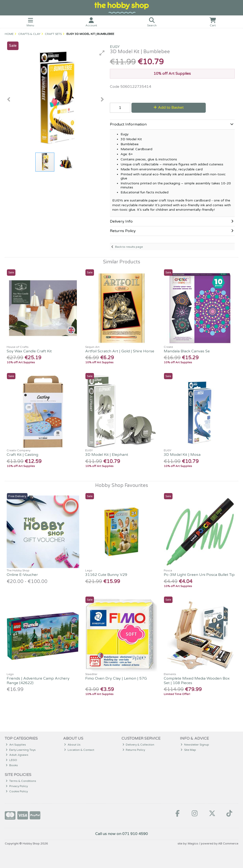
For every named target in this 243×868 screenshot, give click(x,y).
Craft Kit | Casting (22, 455)
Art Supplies (16, 745)
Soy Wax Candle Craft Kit (29, 351)
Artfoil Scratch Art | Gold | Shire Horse (120, 351)
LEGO (11, 760)
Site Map (188, 750)
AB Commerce (228, 844)
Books (12, 765)
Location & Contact (79, 750)
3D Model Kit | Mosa (182, 455)
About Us (72, 745)
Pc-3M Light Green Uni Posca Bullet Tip (199, 575)
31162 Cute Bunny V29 (106, 575)
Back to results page (129, 247)
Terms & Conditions (21, 781)
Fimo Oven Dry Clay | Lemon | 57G (116, 678)
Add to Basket (169, 107)
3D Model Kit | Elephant (107, 455)
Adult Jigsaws (17, 755)
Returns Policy (134, 750)
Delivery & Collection (138, 745)
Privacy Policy (17, 786)
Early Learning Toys (21, 750)
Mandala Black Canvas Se (187, 351)
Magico (193, 844)
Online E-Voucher (22, 575)
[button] (102, 53)
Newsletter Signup (195, 745)
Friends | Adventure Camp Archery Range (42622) (38, 681)
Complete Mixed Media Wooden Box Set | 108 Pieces (197, 681)
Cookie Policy (17, 791)
